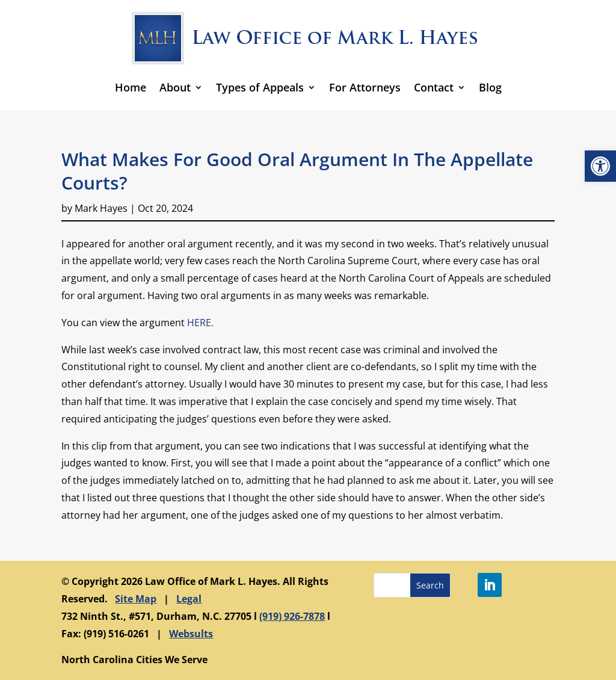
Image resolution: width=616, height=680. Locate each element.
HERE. (200, 323)
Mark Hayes (101, 208)
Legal (189, 599)
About (175, 87)
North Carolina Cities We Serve (134, 660)
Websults (191, 634)
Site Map (136, 599)
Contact (434, 87)
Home (131, 87)
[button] (600, 166)
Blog (490, 87)
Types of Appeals (260, 87)
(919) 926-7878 (292, 616)
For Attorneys (365, 87)
